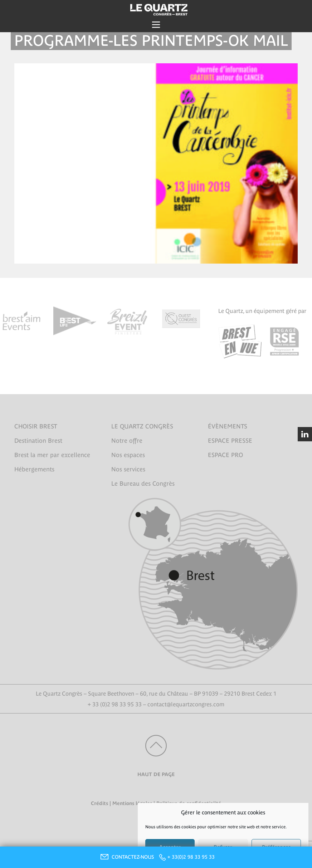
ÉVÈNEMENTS (228, 426)
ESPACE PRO (225, 455)
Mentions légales (132, 803)
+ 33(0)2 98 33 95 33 (191, 857)
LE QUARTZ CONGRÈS (142, 426)
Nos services (128, 469)
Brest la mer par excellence (52, 455)
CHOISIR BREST (36, 426)
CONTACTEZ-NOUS (126, 857)
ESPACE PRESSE (230, 441)
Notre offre (127, 441)
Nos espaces (128, 455)
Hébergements (34, 469)
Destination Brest (38, 441)
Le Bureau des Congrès (143, 484)
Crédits (99, 803)
